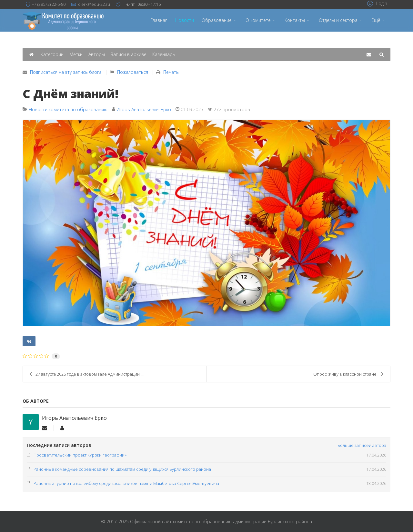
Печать (171, 72)
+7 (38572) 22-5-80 (49, 4)
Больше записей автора (362, 445)
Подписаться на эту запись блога (66, 72)
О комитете (258, 20)
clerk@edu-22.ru (94, 4)
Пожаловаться (133, 72)
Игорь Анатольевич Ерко (144, 109)
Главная (159, 20)
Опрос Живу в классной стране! (348, 374)
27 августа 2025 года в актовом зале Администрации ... (86, 374)
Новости (185, 20)
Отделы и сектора (338, 20)
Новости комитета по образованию (68, 109)
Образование (217, 20)
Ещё (376, 20)
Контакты (295, 20)
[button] (376, 3)
